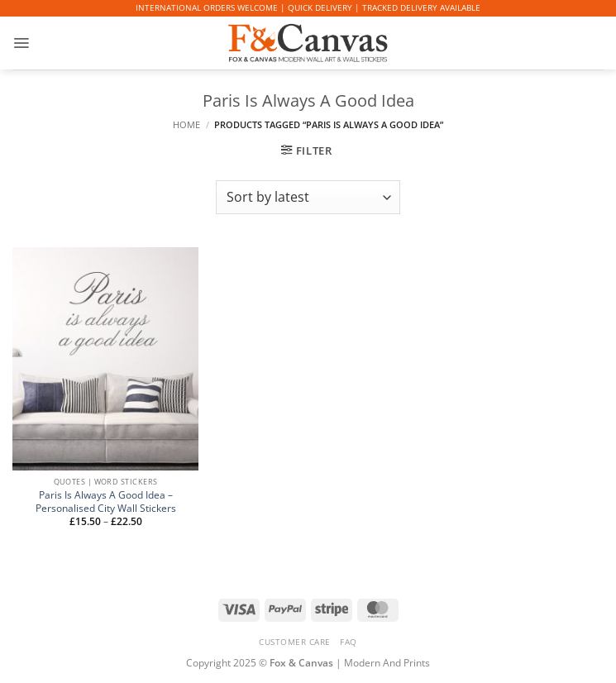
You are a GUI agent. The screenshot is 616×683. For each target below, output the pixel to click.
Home (186, 125)
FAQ (349, 642)
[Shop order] (308, 197)
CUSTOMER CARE (295, 642)
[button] (21, 43)
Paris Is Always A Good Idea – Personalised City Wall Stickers (106, 502)
